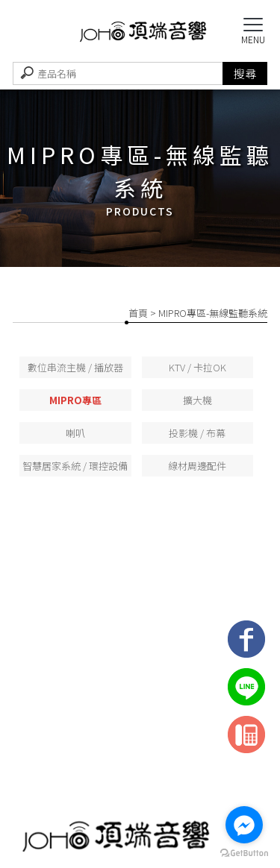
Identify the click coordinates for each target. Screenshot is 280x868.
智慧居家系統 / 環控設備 (75, 466)
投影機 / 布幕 (197, 433)
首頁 (138, 313)
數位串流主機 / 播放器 (75, 367)
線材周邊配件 (197, 466)
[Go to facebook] (244, 825)
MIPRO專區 (75, 400)
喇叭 (75, 433)
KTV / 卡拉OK (197, 367)
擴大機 (197, 400)
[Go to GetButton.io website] (244, 853)
